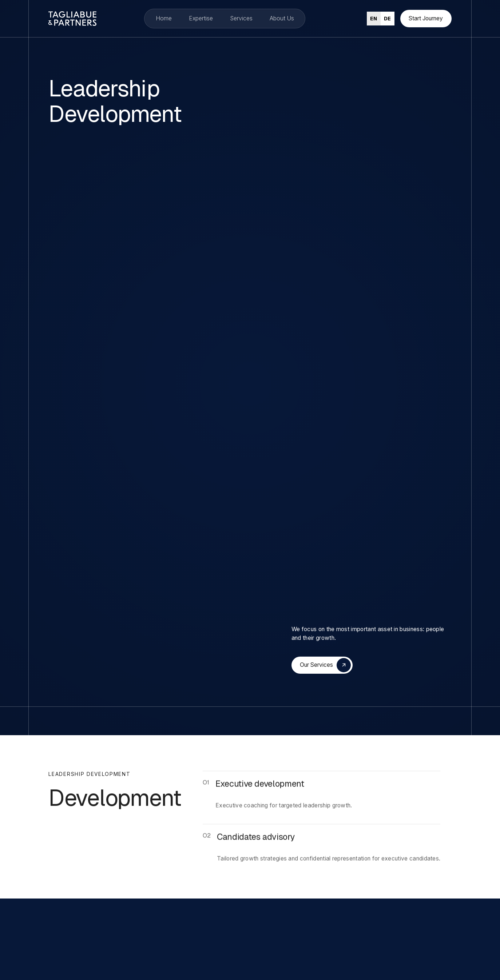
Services (241, 18)
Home (164, 18)
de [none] (387, 19)
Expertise (201, 18)
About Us (282, 18)
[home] (66, 19)
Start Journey (426, 18)
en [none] (374, 19)
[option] (388, 19)
